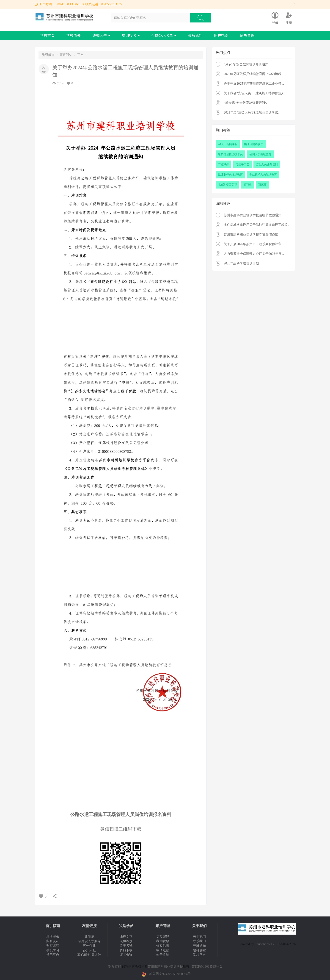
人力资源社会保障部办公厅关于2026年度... (254, 254)
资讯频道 (48, 55)
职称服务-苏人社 (89, 955)
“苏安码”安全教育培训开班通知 (246, 64)
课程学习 (126, 937)
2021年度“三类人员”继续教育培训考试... (252, 112)
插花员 (247, 185)
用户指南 (221, 35)
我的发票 (163, 941)
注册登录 (53, 937)
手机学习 (53, 950)
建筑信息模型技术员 (230, 154)
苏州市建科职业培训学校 (165, 967)
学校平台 (199, 955)
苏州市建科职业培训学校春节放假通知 (251, 235)
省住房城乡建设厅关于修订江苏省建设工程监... (257, 225)
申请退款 (163, 950)
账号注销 (163, 955)
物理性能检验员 (254, 144)
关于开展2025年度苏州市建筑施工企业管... (254, 84)
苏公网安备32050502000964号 (170, 974)
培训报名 (131, 35)
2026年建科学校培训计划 (241, 263)
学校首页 (47, 35)
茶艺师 (262, 185)
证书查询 (247, 35)
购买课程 (53, 946)
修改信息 (163, 946)
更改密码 (163, 937)
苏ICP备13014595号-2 (207, 967)
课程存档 (115, 967)
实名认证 (53, 941)
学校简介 (74, 35)
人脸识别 (126, 941)
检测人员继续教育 (260, 154)
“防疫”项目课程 (227, 185)
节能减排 (223, 164)
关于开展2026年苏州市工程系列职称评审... (254, 244)
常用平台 (53, 955)
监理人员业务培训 (267, 164)
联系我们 (195, 35)
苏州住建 (89, 946)
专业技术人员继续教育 (263, 175)
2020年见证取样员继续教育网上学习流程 (253, 74)
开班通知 (66, 55)
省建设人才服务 (89, 941)
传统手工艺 (242, 164)
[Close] (294, 4)
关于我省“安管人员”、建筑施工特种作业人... (255, 93)
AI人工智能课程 (228, 144)
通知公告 (101, 35)
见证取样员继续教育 (230, 175)
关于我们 (199, 937)
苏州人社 (89, 950)
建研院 (89, 937)
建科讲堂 (199, 950)
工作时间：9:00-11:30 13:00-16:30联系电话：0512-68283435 (80, 4)
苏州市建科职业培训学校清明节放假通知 (253, 215)
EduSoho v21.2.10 (267, 944)
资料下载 (126, 950)
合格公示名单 (164, 35)
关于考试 (126, 946)
